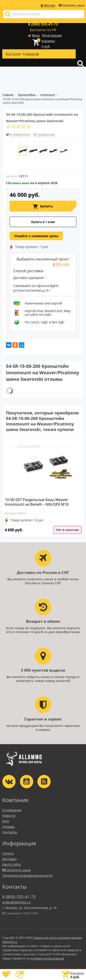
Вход (36, 35)
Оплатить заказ (72, 5)
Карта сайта (12, 864)
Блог (6, 821)
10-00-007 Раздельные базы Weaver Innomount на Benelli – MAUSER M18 (37, 502)
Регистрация (52, 35)
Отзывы (8, 827)
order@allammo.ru (17, 902)
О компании (12, 810)
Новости (9, 816)
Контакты (10, 832)
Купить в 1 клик (43, 222)
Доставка (9, 859)
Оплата (8, 853)
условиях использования (47, 958)
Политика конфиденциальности (27, 875)
